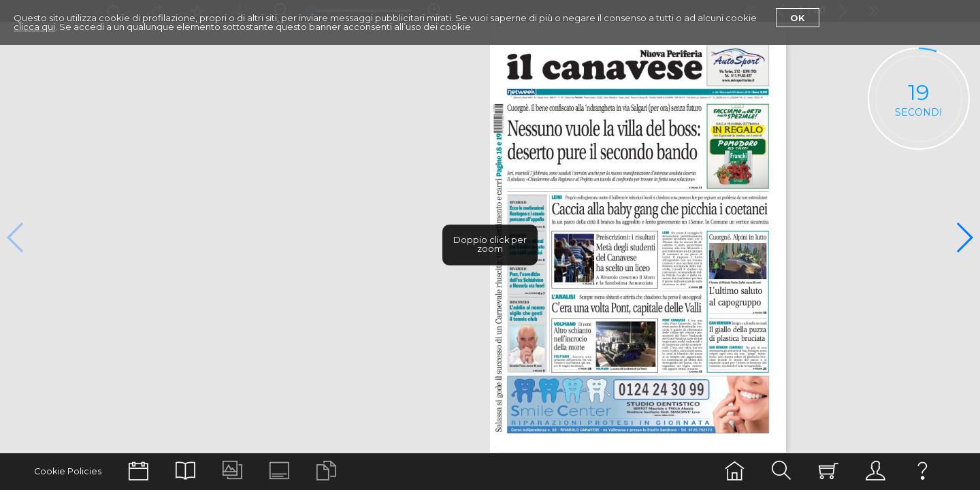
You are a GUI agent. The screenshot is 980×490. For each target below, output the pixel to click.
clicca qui (34, 27)
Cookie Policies (68, 471)
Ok (798, 18)
